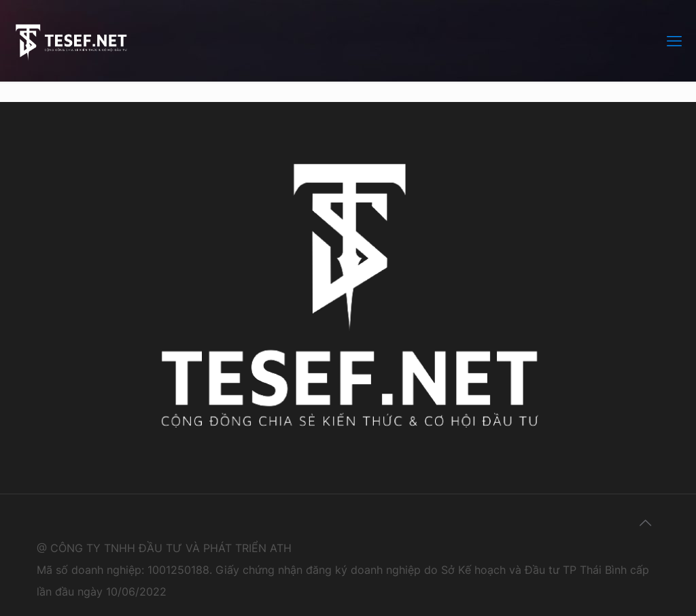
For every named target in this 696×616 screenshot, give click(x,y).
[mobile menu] (674, 41)
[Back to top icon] (645, 523)
